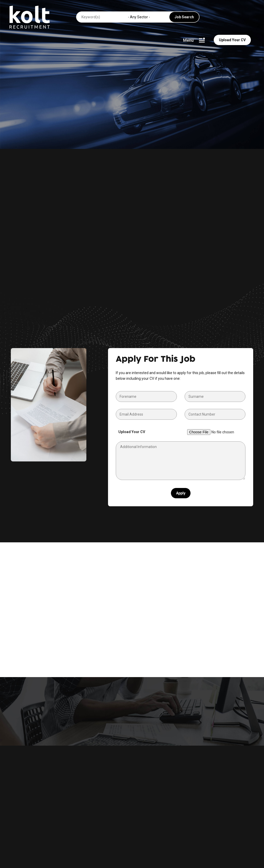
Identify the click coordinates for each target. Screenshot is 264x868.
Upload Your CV (232, 40)
